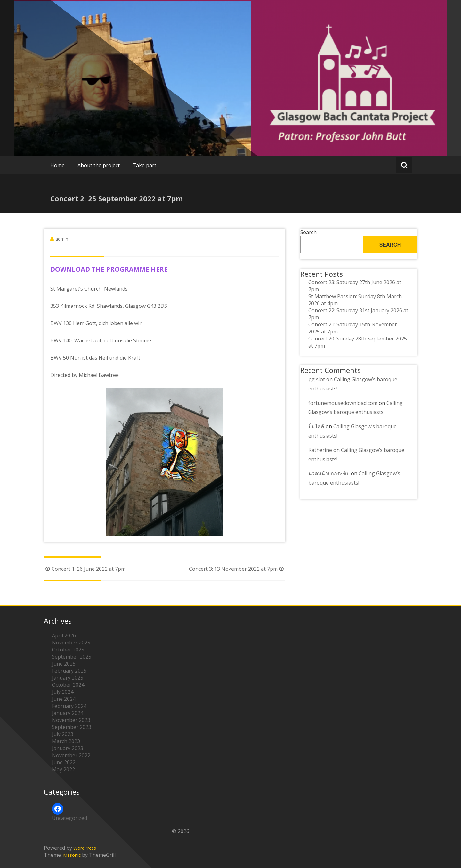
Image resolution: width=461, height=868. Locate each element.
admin (62, 239)
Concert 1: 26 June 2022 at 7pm (85, 569)
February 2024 (69, 706)
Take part (144, 165)
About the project (99, 165)
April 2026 (64, 635)
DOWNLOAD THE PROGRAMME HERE (109, 269)
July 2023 (63, 734)
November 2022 (71, 755)
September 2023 (72, 727)
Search (308, 232)
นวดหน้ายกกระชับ (329, 473)
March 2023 (66, 741)
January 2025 (68, 678)
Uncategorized (69, 818)
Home (57, 165)
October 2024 (68, 685)
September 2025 (72, 657)
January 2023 (68, 748)
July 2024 (63, 692)
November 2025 (71, 643)
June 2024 (64, 699)
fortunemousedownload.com (343, 403)
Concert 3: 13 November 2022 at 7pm (237, 569)
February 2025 (69, 671)
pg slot (317, 379)
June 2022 (64, 762)
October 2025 (68, 650)
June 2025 (64, 664)
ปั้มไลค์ (316, 426)
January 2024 (68, 713)
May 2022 (63, 769)
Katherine (320, 450)
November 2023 (71, 720)
